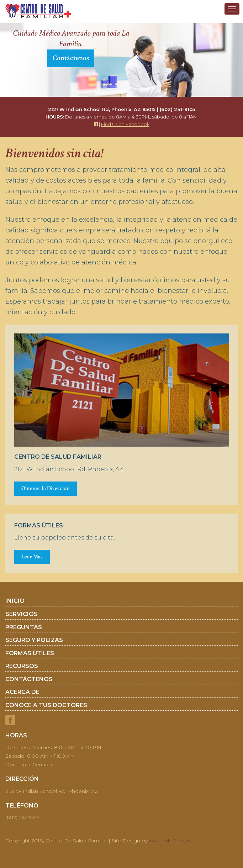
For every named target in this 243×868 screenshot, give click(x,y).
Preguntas (24, 627)
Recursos (22, 666)
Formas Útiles (30, 653)
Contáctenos (71, 58)
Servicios (22, 614)
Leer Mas (32, 557)
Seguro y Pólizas (34, 640)
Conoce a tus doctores (46, 705)
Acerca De (22, 692)
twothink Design (170, 841)
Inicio (15, 601)
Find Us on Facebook (125, 124)
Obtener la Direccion (46, 488)
